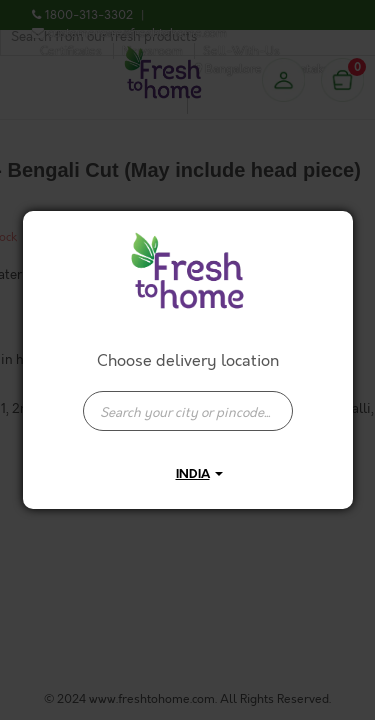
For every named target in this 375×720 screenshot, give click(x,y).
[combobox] (188, 401)
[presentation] (188, 411)
